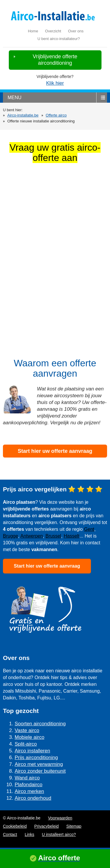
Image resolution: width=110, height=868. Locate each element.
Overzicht (53, 31)
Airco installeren (32, 751)
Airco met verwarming (39, 764)
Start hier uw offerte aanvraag (55, 451)
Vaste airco (27, 730)
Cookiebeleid (15, 826)
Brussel (53, 536)
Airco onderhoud (33, 798)
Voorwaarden (60, 818)
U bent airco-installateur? (59, 39)
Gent (89, 529)
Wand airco (27, 778)
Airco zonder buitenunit (40, 771)
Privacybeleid (46, 826)
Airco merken (29, 791)
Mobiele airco (29, 737)
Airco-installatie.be (23, 115)
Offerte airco (56, 115)
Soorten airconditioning (40, 724)
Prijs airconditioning (36, 758)
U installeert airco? (59, 834)
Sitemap (74, 826)
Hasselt (71, 536)
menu (15, 98)
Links (29, 834)
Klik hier (55, 83)
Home (33, 31)
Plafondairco (29, 785)
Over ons (76, 31)
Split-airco (26, 744)
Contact (10, 834)
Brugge (11, 536)
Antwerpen (32, 536)
